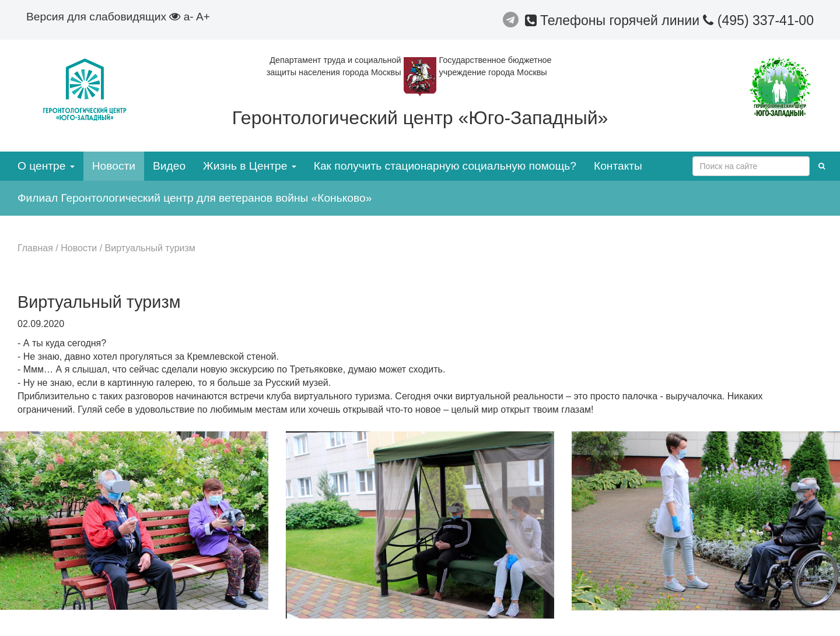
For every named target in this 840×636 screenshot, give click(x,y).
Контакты (618, 166)
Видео (169, 166)
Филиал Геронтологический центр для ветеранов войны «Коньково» (195, 198)
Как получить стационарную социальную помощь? (445, 166)
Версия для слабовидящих (103, 17)
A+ (203, 17)
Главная (35, 248)
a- (189, 17)
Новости (114, 166)
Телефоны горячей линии (614, 20)
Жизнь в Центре (250, 166)
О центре (46, 166)
